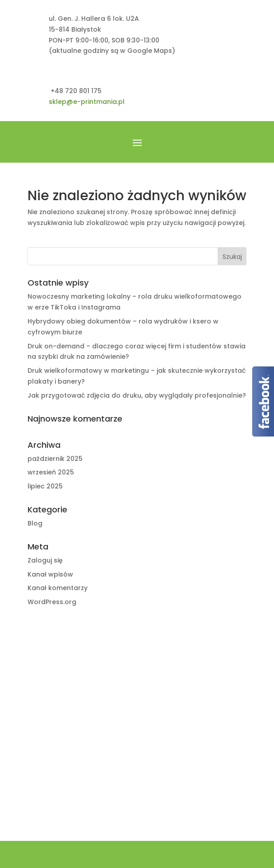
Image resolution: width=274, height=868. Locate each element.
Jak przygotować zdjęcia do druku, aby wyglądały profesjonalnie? (137, 395)
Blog (35, 523)
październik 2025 (55, 459)
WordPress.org (52, 602)
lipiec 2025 (45, 486)
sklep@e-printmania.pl (87, 102)
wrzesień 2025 (51, 472)
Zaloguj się (45, 560)
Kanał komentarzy (58, 588)
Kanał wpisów (50, 574)
